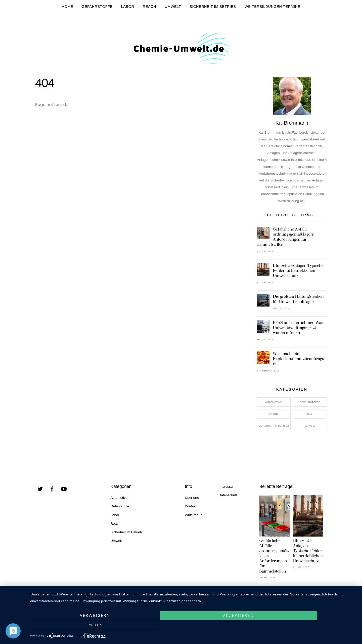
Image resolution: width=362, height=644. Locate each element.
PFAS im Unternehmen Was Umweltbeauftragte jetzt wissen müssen (298, 331)
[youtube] (64, 492)
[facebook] (52, 492)
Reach (149, 7)
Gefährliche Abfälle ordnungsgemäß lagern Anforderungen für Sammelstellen (286, 240)
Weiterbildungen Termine (273, 7)
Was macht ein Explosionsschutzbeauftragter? (299, 362)
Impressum (227, 490)
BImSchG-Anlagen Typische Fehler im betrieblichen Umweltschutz (298, 274)
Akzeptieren (194, 626)
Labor (128, 7)
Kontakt (191, 509)
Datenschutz (228, 498)
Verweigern (79, 626)
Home (67, 7)
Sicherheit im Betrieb (213, 7)
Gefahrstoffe (97, 7)
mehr (308, 626)
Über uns (192, 501)
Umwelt (173, 7)
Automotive (274, 405)
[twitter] (40, 492)
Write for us (193, 518)
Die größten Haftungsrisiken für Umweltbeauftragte (298, 302)
